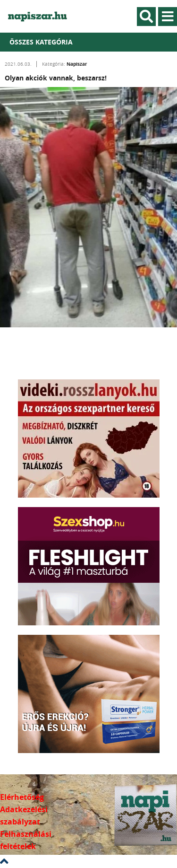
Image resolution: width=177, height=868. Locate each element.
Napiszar (77, 64)
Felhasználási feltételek (26, 840)
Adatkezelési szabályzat (24, 815)
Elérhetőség (22, 797)
